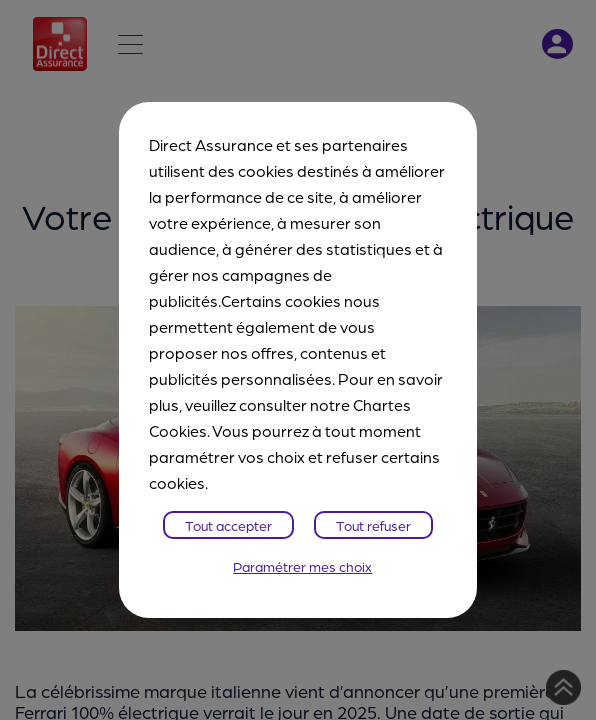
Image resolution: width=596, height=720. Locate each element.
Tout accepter (228, 525)
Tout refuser (373, 525)
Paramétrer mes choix (302, 566)
